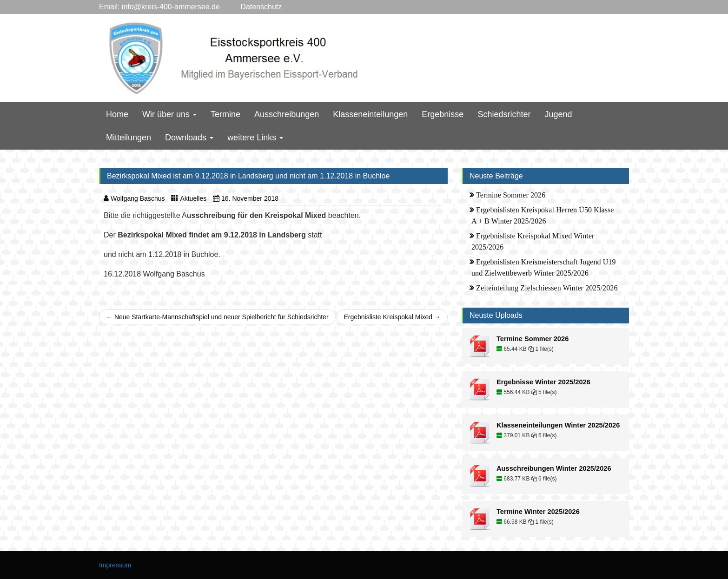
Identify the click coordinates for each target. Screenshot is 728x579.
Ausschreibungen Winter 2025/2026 (554, 468)
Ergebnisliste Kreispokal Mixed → (392, 317)
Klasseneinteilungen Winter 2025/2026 (558, 425)
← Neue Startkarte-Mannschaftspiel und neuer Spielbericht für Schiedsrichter (217, 317)
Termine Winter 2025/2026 (538, 512)
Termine (225, 114)
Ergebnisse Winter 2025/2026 (543, 382)
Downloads (189, 138)
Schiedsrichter (504, 114)
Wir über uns (169, 114)
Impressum (115, 565)
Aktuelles (193, 198)
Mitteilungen (129, 138)
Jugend (558, 114)
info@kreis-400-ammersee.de (171, 7)
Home (117, 114)
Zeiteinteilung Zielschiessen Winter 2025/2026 (547, 288)
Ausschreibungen (287, 114)
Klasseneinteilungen (370, 114)
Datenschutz (251, 7)
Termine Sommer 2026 (511, 195)
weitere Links (255, 138)
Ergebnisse (443, 114)
